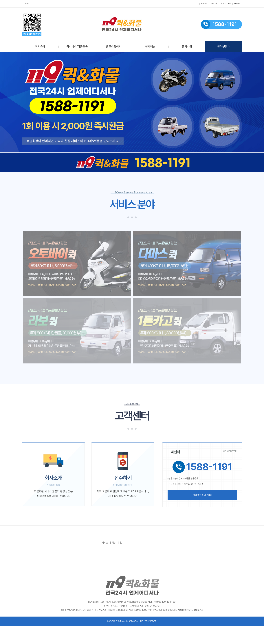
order (214, 4)
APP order (226, 4)
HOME (26, 4)
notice (205, 4)
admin (237, 4)
